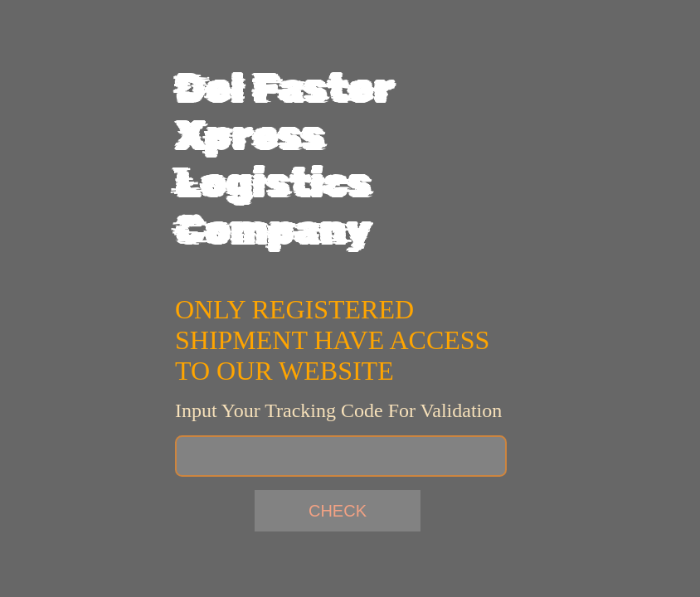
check (338, 511)
